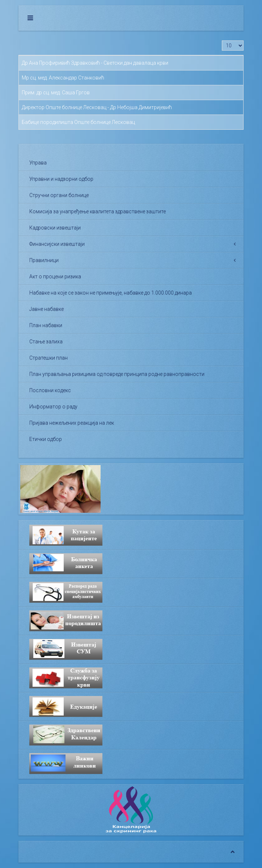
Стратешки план (48, 358)
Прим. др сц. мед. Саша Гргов (56, 93)
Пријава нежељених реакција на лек (72, 423)
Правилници (44, 260)
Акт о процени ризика (55, 276)
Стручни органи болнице (59, 195)
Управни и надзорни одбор (61, 179)
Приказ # (222, 41)
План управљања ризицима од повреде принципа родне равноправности (117, 374)
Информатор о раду (53, 407)
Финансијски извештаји (57, 244)
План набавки (46, 325)
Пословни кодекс (50, 390)
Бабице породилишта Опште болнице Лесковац (78, 122)
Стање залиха (46, 341)
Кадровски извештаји (55, 228)
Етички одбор (46, 439)
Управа (38, 163)
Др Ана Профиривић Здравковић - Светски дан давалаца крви (95, 63)
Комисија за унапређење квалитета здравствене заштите (98, 211)
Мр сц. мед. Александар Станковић (63, 78)
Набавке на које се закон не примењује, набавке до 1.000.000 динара (111, 293)
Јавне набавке (47, 309)
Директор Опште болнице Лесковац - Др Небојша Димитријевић (97, 107)
